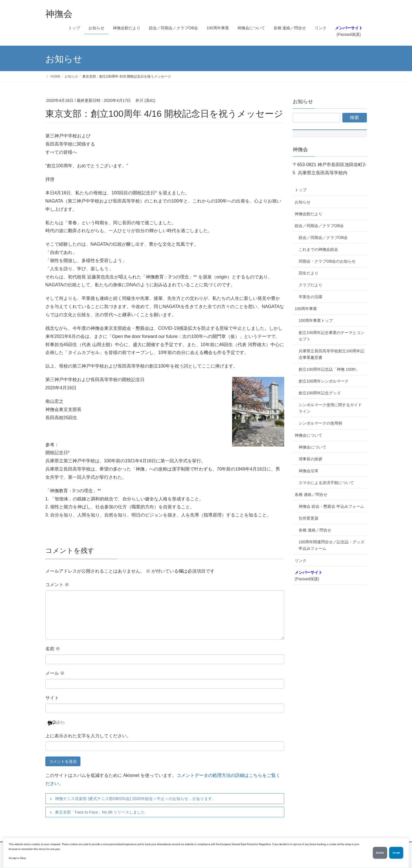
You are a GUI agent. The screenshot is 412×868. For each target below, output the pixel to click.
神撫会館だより (309, 214)
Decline (377, 853)
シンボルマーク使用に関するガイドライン (330, 408)
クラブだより (310, 285)
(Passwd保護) (309, 576)
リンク (301, 561)
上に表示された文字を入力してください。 (88, 736)
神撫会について (309, 435)
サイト (52, 698)
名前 (53, 649)
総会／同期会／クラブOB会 (319, 226)
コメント (57, 585)
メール (55, 673)
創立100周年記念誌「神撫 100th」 (329, 369)
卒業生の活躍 (310, 297)
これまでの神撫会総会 (318, 249)
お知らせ (303, 202)
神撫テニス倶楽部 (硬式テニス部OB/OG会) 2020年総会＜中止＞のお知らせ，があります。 (135, 799)
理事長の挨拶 (310, 459)
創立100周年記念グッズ (320, 393)
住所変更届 (309, 518)
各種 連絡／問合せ (311, 495)
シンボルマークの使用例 (320, 423)
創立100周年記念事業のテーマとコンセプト (331, 336)
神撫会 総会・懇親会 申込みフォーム (331, 506)
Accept (395, 853)
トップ (301, 190)
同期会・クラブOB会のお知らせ (327, 261)
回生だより (309, 273)
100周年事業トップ (316, 320)
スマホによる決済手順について (326, 483)
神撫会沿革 (309, 471)
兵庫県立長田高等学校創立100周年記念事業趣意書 (331, 354)
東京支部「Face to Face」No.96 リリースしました (100, 812)
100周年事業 (306, 309)
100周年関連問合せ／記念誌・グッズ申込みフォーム (331, 545)
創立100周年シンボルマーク (324, 381)
